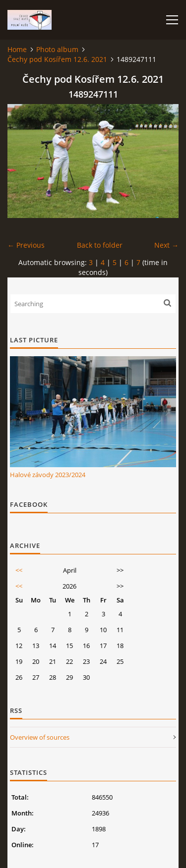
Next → (166, 245)
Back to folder (100, 245)
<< (19, 570)
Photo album (57, 49)
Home (17, 49)
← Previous (26, 245)
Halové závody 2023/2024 (48, 475)
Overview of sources (40, 737)
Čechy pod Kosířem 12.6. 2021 (57, 59)
